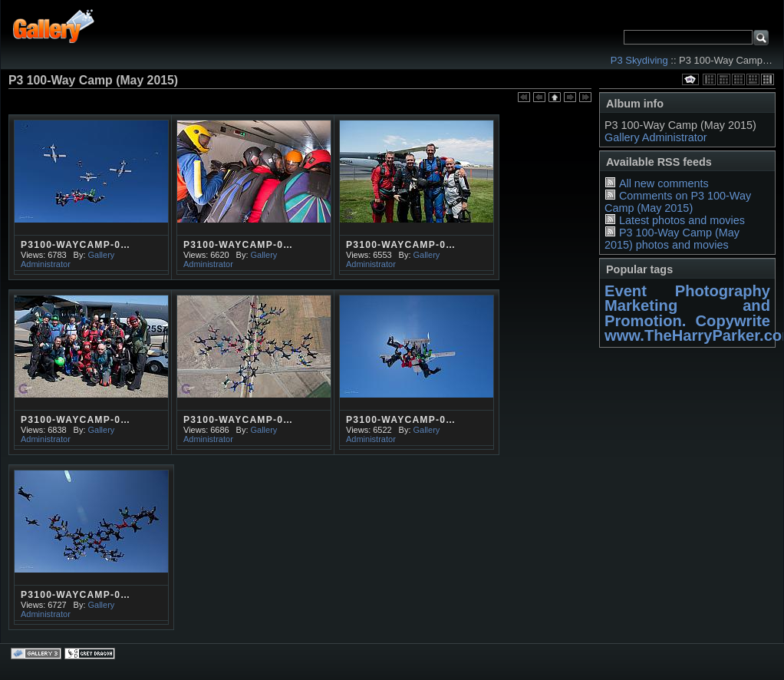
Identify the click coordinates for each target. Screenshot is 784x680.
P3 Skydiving (639, 60)
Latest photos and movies (682, 220)
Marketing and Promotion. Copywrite (687, 313)
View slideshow (690, 79)
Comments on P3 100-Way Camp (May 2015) (678, 202)
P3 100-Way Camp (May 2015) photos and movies (672, 239)
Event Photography (687, 291)
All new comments (664, 183)
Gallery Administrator (656, 137)
